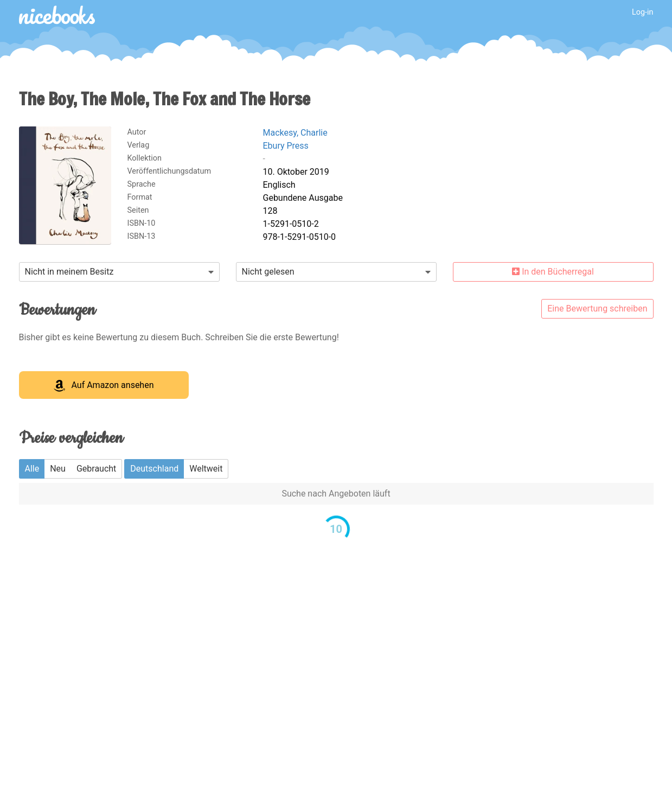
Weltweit (206, 469)
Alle (32, 469)
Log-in (642, 12)
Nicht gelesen (268, 272)
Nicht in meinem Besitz (69, 272)
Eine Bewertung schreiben (597, 309)
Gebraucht (96, 469)
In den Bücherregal (553, 272)
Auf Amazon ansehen (104, 386)
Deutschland (154, 469)
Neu (58, 469)
